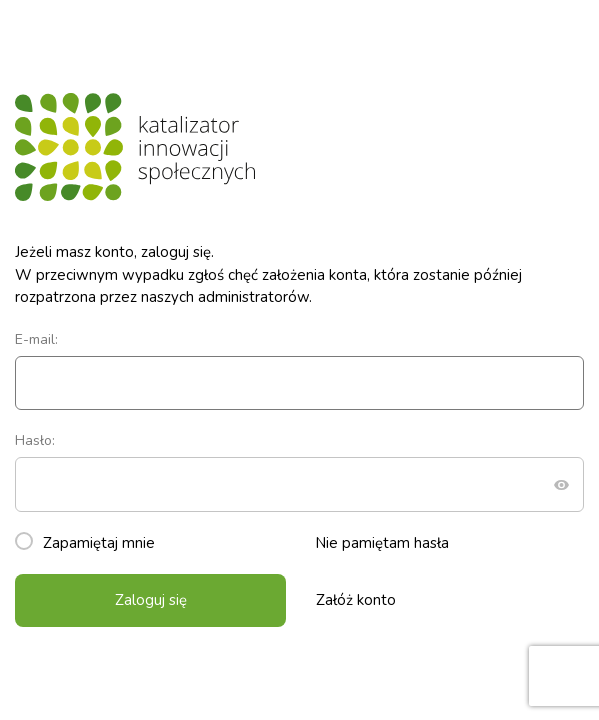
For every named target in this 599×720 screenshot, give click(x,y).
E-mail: (299, 370)
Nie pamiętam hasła (382, 543)
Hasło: (299, 471)
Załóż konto (356, 600)
